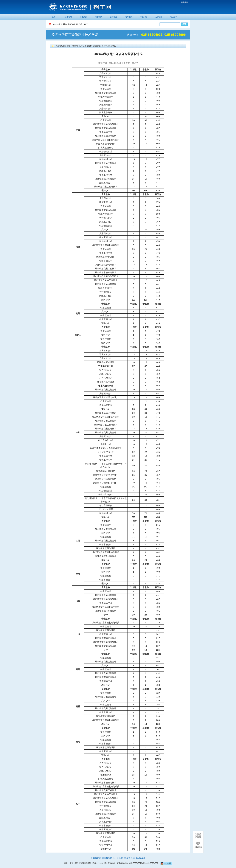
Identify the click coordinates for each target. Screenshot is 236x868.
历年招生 (113, 17)
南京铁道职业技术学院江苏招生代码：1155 (71, 24)
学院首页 (184, 2)
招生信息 (68, 17)
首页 (53, 17)
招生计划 (98, 17)
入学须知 (159, 17)
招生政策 (83, 17)
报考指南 (129, 17)
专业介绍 (144, 17)
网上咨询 (174, 17)
